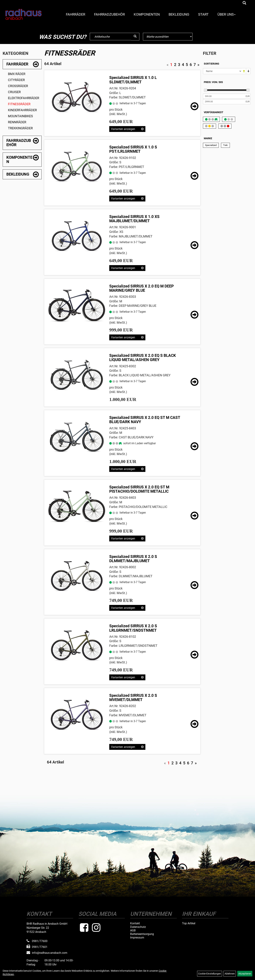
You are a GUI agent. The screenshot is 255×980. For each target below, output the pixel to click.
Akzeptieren (245, 974)
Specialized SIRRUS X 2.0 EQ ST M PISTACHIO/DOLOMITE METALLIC (139, 489)
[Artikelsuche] (244, 3)
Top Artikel (189, 923)
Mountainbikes (20, 116)
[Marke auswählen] (168, 37)
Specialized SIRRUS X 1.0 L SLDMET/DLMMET (133, 80)
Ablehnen (230, 974)
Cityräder (16, 80)
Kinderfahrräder (22, 110)
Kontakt (135, 923)
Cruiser (14, 92)
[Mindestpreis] (224, 96)
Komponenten (147, 14)
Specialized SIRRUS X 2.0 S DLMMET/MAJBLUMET (133, 559)
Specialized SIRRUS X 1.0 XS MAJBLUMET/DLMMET (134, 219)
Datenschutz (138, 927)
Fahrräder (76, 14)
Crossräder (18, 86)
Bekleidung (179, 14)
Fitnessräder (19, 104)
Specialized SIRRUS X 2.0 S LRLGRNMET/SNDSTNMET (133, 628)
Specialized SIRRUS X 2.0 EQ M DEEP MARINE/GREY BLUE (141, 288)
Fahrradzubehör (109, 14)
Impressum (137, 938)
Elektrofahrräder (24, 98)
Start (203, 14)
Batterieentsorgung (142, 934)
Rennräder (17, 122)
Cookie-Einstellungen (210, 974)
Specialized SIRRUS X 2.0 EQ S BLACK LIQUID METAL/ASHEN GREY (143, 358)
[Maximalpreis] (224, 102)
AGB (133, 931)
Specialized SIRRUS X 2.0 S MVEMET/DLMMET (133, 698)
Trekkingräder (20, 128)
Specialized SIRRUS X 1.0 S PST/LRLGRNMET (133, 149)
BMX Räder (17, 74)
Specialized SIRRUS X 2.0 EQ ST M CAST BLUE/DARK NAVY (145, 420)
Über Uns (226, 14)
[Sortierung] (222, 71)
